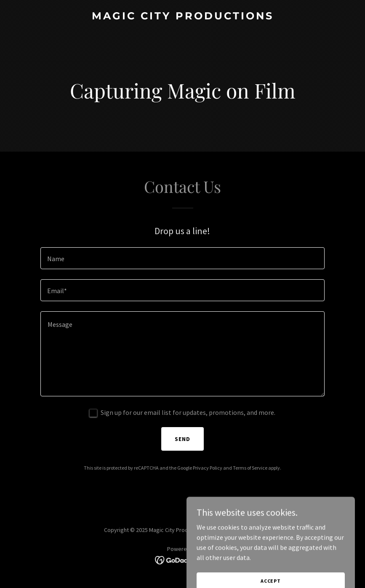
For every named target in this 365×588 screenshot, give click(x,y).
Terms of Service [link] (250, 468)
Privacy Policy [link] (208, 468)
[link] (183, 17)
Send (182, 439)
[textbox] (182, 258)
